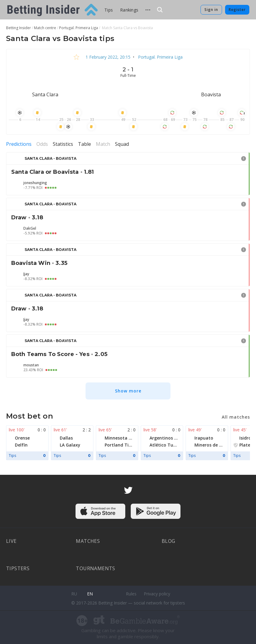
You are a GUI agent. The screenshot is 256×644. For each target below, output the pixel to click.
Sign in (211, 10)
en (90, 594)
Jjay (26, 274)
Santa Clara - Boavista (51, 158)
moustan (31, 365)
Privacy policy (157, 594)
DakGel (30, 228)
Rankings (129, 10)
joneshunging (35, 183)
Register (237, 10)
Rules (131, 594)
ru (74, 594)
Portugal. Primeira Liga (160, 57)
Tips (109, 10)
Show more (128, 391)
